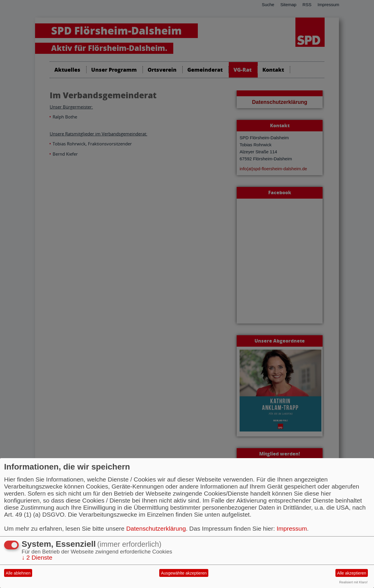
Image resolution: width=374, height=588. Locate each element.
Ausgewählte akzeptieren (184, 573)
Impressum (292, 528)
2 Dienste (37, 557)
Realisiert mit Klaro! (353, 582)
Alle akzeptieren (352, 573)
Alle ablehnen (18, 573)
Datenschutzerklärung (156, 528)
